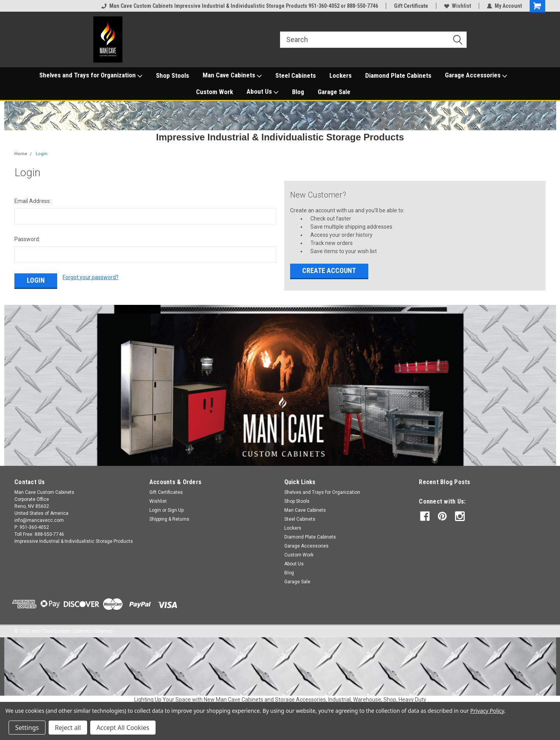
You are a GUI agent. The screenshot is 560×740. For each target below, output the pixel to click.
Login (42, 154)
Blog (298, 92)
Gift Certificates (166, 492)
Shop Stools (172, 75)
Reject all (68, 728)
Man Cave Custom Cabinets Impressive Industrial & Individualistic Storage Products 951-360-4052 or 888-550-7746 (240, 6)
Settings (27, 728)
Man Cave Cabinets (232, 75)
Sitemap (104, 631)
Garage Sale (334, 92)
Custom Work (214, 92)
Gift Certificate (411, 6)
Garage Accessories (476, 75)
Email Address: (33, 201)
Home (21, 154)
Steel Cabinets (296, 75)
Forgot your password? (91, 277)
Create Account (329, 270)
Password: (27, 239)
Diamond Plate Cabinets (398, 75)
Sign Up (176, 510)
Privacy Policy (487, 711)
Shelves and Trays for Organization (91, 75)
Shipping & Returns (169, 519)
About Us (262, 92)
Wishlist (458, 6)
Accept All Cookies (123, 728)
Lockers (340, 75)
